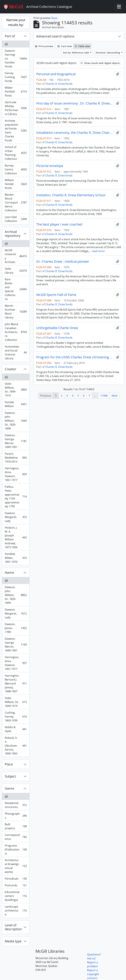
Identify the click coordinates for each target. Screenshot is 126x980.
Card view (65, 46)
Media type (13, 941)
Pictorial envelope (50, 166)
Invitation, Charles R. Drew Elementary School (71, 195)
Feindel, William (16, 404)
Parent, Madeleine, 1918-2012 (16, 458)
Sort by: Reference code (76, 53)
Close (54, 18)
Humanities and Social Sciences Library (16, 352)
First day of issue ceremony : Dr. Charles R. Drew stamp (74, 103)
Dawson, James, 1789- (16, 628)
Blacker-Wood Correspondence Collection (16, 202)
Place (9, 764)
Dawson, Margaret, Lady (16, 517)
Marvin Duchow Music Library (16, 312)
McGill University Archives (16, 256)
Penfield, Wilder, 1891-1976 (16, 558)
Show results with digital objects (100, 63)
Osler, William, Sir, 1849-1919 (16, 390)
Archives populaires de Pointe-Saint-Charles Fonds (16, 131)
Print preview (44, 46)
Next (115, 396)
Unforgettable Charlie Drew (57, 328)
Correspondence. (16, 837)
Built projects (16, 826)
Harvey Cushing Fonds (16, 77)
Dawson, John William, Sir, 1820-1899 (16, 421)
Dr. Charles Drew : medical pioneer (63, 262)
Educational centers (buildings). (16, 896)
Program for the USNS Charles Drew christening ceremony (74, 357)
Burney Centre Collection (16, 169)
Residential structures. (16, 805)
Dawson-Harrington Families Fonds (16, 59)
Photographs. (16, 816)
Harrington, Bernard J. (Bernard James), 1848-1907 (16, 683)
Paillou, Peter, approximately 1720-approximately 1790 (16, 497)
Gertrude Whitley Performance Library (16, 108)
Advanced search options (55, 36)
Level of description (13, 927)
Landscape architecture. (16, 910)
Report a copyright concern (93, 974)
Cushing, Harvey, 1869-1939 (16, 717)
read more (98, 251)
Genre (9, 788)
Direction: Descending (108, 53)
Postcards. (16, 886)
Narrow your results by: (16, 22)
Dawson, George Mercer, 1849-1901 (16, 441)
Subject (10, 776)
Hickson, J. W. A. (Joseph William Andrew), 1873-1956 (16, 537)
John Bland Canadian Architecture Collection (16, 332)
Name (9, 573)
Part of (10, 36)
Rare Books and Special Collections (16, 289)
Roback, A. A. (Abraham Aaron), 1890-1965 (16, 746)
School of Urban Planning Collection (16, 153)
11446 (104, 396)
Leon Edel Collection (16, 219)
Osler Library (16, 271)
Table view (82, 46)
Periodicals (16, 879)
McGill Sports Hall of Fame (56, 295)
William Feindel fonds (16, 184)
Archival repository (13, 234)
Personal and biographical (56, 74)
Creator (10, 369)
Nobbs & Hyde (16, 729)
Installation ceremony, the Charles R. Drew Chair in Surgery (74, 133)
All (6, 44)
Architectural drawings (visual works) (16, 866)
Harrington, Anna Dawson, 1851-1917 (16, 474)
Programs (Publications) (16, 849)
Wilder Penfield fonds (16, 92)
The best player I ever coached (59, 224)
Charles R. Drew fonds (59, 84)
